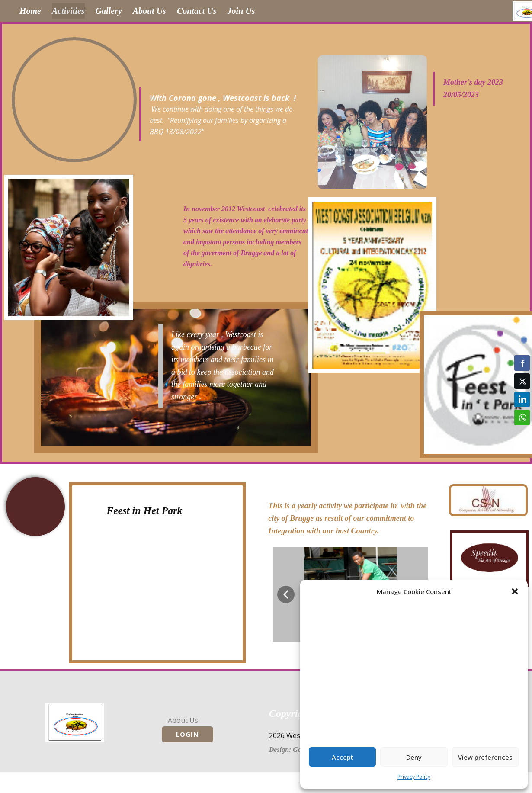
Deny (414, 757)
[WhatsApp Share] (522, 417)
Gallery (109, 11)
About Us (149, 11)
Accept (343, 757)
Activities (68, 11)
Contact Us (197, 11)
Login (187, 734)
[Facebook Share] (522, 363)
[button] (515, 591)
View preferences (485, 757)
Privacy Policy (414, 777)
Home (30, 11)
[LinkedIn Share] (522, 399)
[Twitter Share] (522, 381)
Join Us (241, 11)
